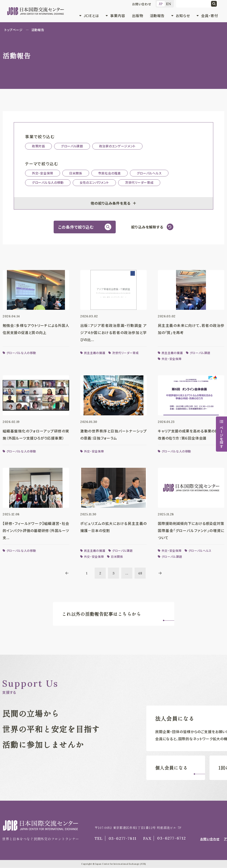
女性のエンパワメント (94, 182)
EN (169, 4)
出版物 (138, 16)
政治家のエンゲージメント (117, 146)
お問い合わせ (142, 4)
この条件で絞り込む (76, 227)
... (127, 573)
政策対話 (38, 146)
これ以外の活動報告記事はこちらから (101, 614)
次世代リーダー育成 (139, 182)
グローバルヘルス (149, 173)
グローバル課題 (72, 146)
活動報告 (157, 16)
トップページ (13, 30)
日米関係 (76, 173)
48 (140, 573)
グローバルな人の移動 (48, 182)
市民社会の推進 (110, 173)
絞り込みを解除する (147, 227)
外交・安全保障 (43, 173)
